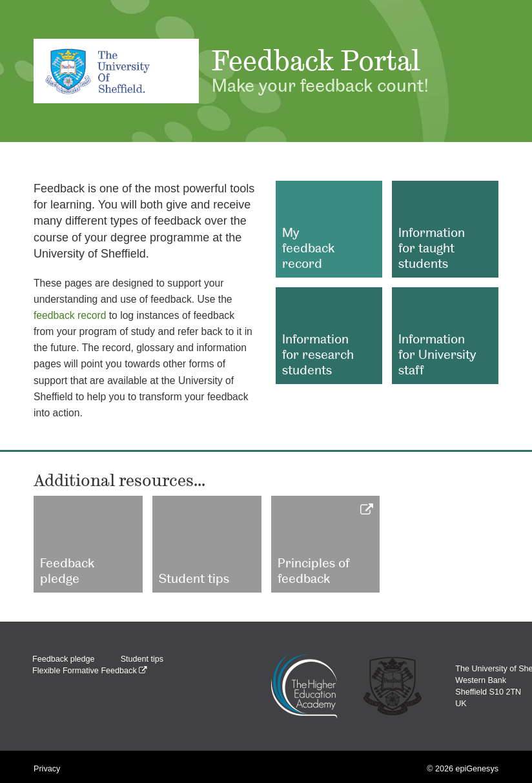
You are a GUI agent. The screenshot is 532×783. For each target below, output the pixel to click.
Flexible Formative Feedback (90, 671)
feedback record (70, 315)
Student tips (142, 659)
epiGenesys (477, 769)
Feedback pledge (64, 659)
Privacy (47, 769)
